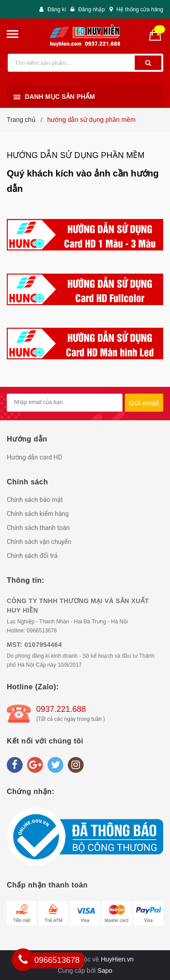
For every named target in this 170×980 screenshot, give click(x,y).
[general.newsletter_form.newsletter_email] (65, 403)
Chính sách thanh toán (38, 528)
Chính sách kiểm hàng (38, 514)
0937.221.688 (61, 709)
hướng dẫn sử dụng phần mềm (76, 155)
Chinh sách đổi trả (32, 556)
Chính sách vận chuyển (39, 542)
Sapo (105, 971)
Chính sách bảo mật (35, 500)
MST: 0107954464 (34, 645)
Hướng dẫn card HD (35, 457)
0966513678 (42, 631)
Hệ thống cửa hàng (140, 9)
